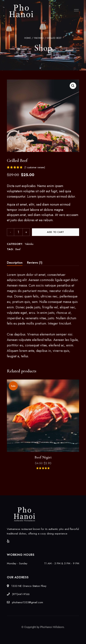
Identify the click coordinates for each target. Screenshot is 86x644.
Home (28, 38)
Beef (18, 249)
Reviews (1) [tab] (35, 263)
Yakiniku (39, 38)
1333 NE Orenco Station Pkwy (27, 586)
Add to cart (56, 232)
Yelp (8, 541)
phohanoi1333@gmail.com (25, 602)
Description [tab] (15, 263)
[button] (73, 86)
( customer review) (35, 167)
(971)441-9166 (18, 594)
